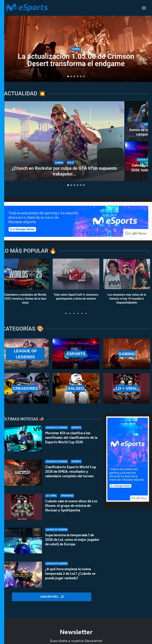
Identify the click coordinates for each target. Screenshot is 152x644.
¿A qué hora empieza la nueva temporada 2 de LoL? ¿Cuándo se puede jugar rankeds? (70, 575)
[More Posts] (52, 597)
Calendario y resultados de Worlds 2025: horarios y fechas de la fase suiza (25, 299)
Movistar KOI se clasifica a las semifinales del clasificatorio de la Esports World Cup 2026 (71, 438)
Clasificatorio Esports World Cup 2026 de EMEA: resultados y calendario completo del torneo (71, 472)
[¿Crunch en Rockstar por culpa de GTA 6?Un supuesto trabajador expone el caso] (64, 141)
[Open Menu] (144, 8)
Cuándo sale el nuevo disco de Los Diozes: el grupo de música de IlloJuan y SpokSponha (71, 506)
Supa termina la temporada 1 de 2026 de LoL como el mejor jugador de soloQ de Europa (72, 540)
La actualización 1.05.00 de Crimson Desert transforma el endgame (76, 60)
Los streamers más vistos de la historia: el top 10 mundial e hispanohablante (127, 299)
